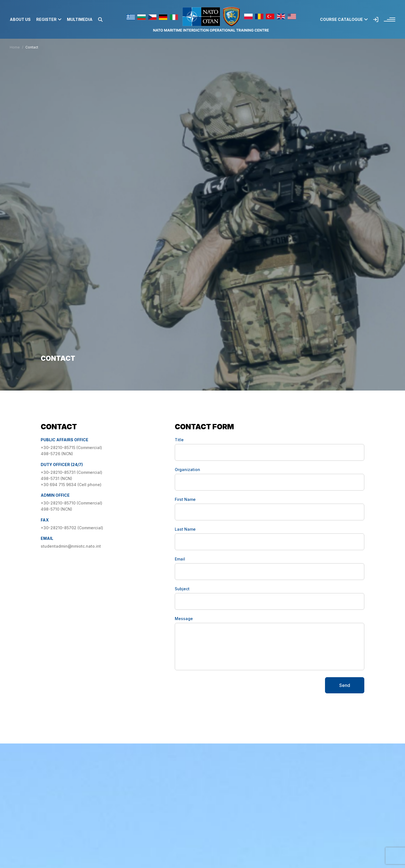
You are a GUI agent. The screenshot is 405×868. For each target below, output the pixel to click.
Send (345, 685)
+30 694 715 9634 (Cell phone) (71, 485)
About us (20, 19)
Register (49, 19)
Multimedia (80, 19)
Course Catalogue (344, 19)
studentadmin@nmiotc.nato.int (71, 546)
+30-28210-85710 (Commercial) (71, 503)
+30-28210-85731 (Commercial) (71, 472)
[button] (100, 19)
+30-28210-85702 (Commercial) (72, 528)
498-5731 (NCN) (56, 478)
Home (15, 47)
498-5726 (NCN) (57, 454)
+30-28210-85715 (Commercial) (72, 448)
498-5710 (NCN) (56, 509)
